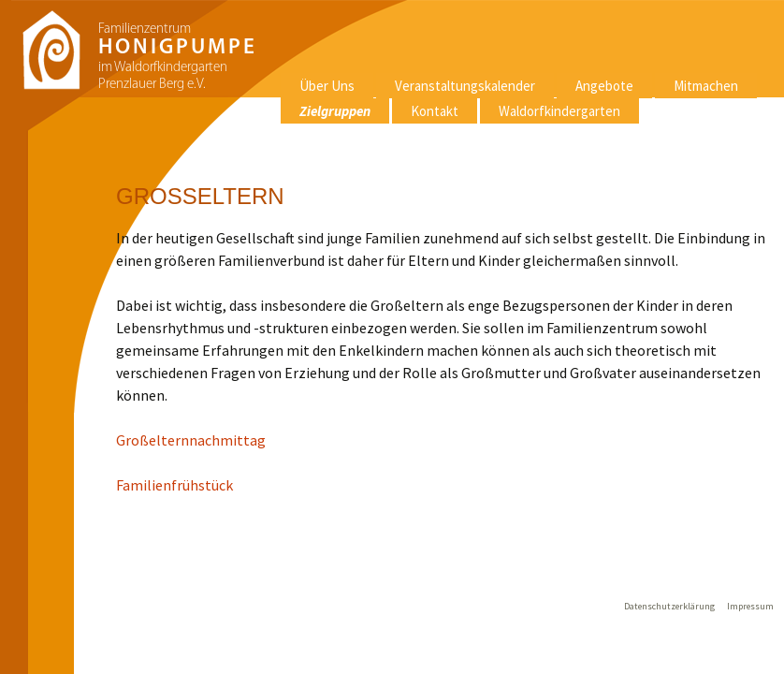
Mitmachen (706, 86)
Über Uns (327, 86)
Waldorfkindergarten (559, 111)
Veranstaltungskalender (465, 86)
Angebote (604, 86)
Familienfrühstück (174, 485)
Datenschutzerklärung (669, 606)
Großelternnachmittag (191, 440)
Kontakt (435, 111)
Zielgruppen (335, 111)
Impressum (750, 606)
